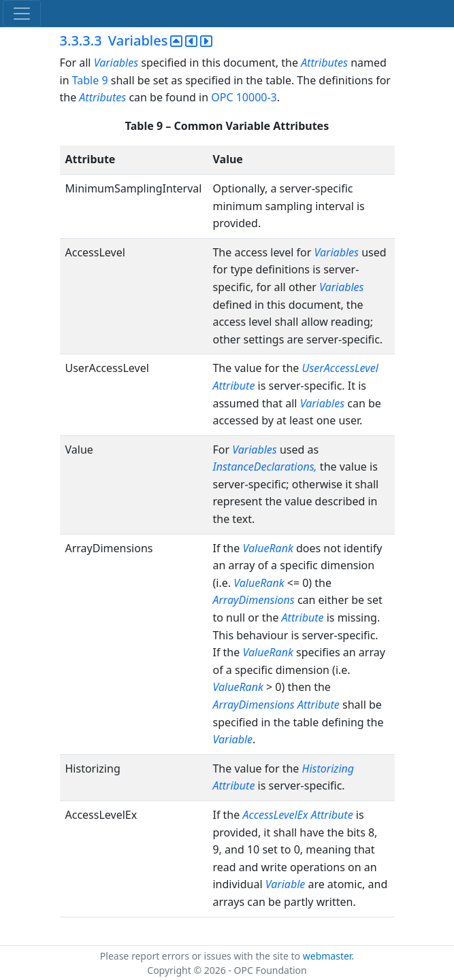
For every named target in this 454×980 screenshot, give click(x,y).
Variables (116, 63)
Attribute (233, 386)
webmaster (327, 956)
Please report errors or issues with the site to (201, 956)
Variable (232, 739)
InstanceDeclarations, (264, 467)
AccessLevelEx (275, 815)
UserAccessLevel (340, 368)
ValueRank (267, 548)
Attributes (324, 63)
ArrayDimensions (253, 600)
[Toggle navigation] (22, 14)
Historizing (328, 768)
